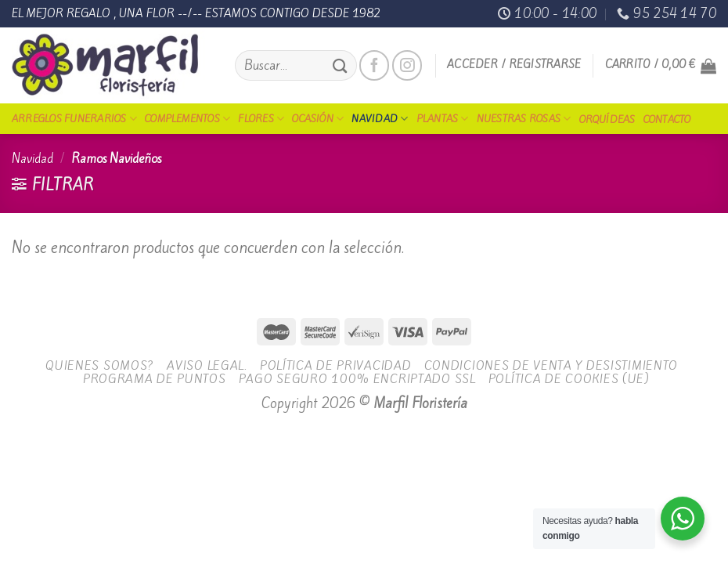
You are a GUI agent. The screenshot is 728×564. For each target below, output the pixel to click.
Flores (261, 119)
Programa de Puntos (155, 379)
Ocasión (318, 119)
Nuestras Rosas (524, 119)
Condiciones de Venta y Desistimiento (551, 365)
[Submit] (339, 65)
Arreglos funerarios (74, 119)
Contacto (667, 119)
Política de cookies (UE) (569, 379)
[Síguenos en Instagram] (407, 65)
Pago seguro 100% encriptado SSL (357, 379)
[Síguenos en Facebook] (374, 65)
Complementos (187, 119)
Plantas (443, 119)
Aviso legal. (207, 365)
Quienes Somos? (100, 365)
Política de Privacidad (336, 365)
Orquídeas (607, 119)
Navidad (380, 119)
